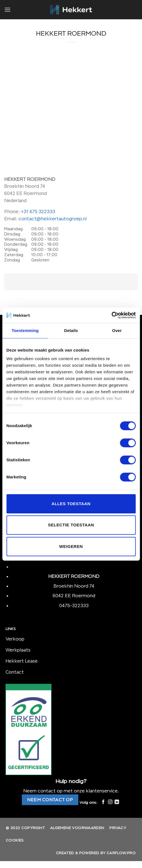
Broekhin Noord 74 (74, 586)
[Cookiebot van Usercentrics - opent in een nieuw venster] (111, 315)
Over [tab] (117, 330)
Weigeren (71, 546)
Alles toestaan (71, 504)
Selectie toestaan (71, 525)
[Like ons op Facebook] (103, 802)
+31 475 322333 (38, 211)
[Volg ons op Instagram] (110, 802)
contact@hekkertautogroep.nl (53, 219)
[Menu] (7, 10)
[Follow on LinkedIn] (117, 802)
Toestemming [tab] (25, 330)
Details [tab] (71, 330)
